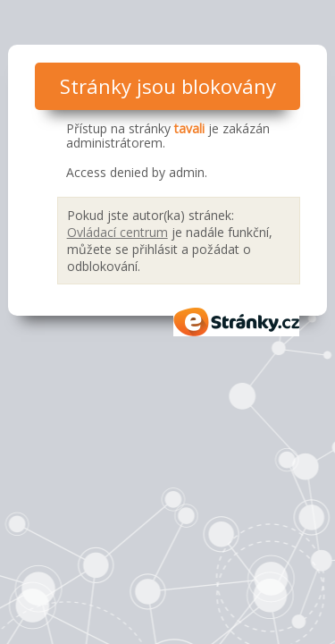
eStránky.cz (237, 322)
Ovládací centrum (117, 232)
